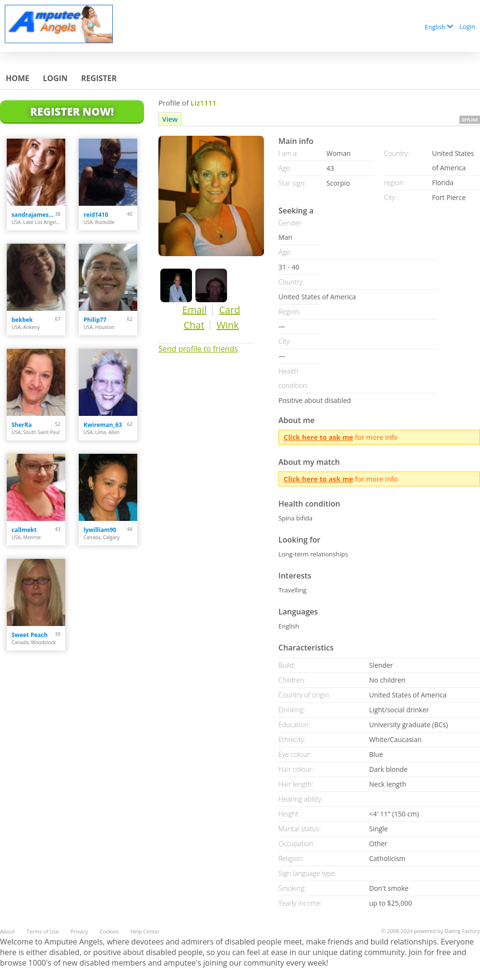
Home (18, 78)
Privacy (79, 931)
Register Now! (72, 111)
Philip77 (95, 320)
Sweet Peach (30, 635)
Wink (228, 325)
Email (195, 310)
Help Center (145, 931)
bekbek (22, 320)
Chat (194, 325)
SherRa (22, 425)
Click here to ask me (318, 437)
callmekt (24, 530)
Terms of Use (43, 931)
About (7, 931)
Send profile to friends (198, 349)
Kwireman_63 (103, 425)
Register (99, 78)
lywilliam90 (100, 530)
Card (229, 310)
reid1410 (96, 215)
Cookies (109, 931)
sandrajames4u (33, 215)
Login (467, 26)
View (170, 119)
